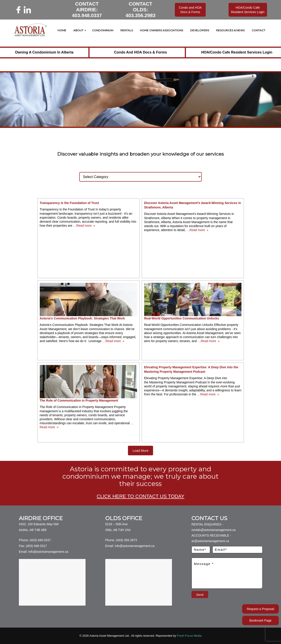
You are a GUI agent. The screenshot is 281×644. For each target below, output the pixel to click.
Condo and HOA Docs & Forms (141, 52)
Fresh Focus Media (189, 636)
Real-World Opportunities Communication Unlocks (182, 318)
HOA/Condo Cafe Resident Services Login (237, 52)
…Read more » (84, 226)
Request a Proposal (260, 609)
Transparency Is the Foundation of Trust (69, 203)
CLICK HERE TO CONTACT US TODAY (140, 496)
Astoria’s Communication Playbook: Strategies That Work (82, 318)
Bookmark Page (261, 620)
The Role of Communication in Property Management (79, 400)
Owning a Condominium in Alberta (44, 52)
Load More (141, 451)
